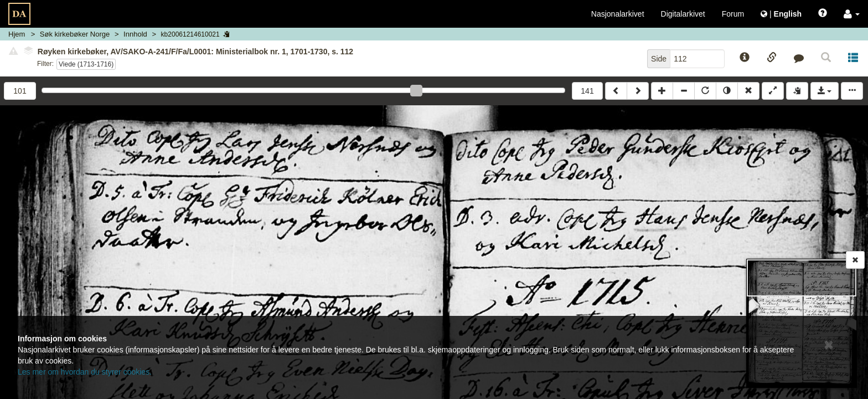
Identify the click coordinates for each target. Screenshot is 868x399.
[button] (852, 14)
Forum (733, 14)
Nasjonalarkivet (618, 14)
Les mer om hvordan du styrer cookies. (85, 372)
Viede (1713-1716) (86, 64)
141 (587, 91)
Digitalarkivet (683, 14)
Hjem (17, 34)
